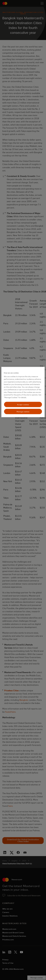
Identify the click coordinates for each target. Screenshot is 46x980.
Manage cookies (23, 411)
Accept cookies (23, 404)
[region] (23, 392)
